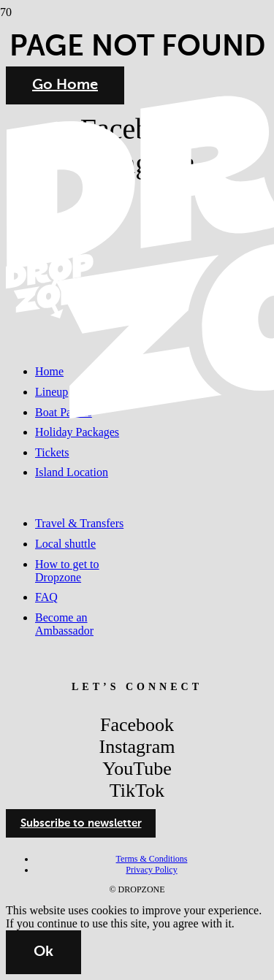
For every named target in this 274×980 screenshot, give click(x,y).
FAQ (46, 597)
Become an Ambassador (64, 624)
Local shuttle (65, 544)
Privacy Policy (151, 870)
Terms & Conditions (152, 859)
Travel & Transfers (79, 523)
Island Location (72, 472)
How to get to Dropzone (67, 571)
